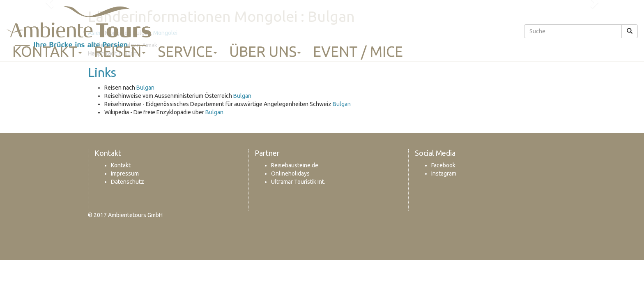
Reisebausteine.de (295, 165)
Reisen (120, 51)
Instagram (444, 173)
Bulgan (145, 88)
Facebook (443, 165)
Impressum (125, 173)
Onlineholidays (290, 173)
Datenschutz (128, 182)
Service (187, 51)
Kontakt (47, 51)
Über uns (265, 51)
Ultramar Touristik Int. (298, 182)
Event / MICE (358, 51)
